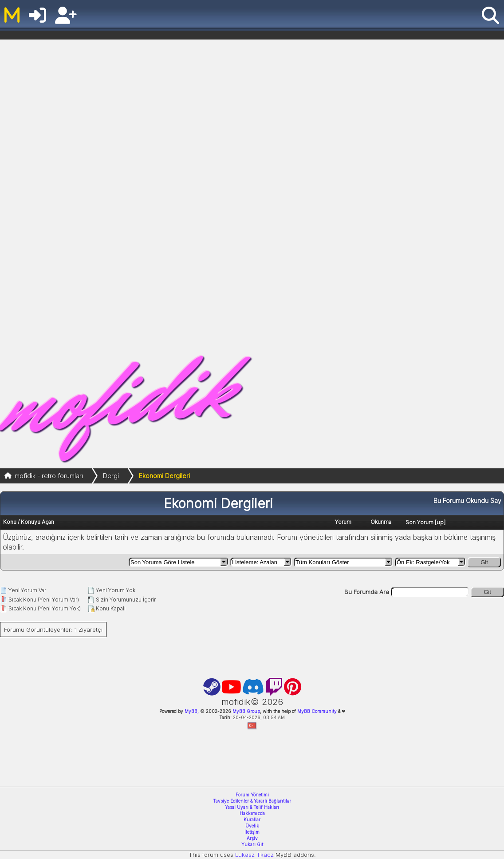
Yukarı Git (252, 844)
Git (484, 562)
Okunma (381, 522)
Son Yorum (419, 522)
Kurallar (252, 819)
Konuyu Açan (37, 522)
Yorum (343, 522)
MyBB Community (317, 711)
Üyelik (252, 826)
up (440, 522)
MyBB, (192, 711)
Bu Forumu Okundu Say (467, 501)
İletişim (252, 832)
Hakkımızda (252, 813)
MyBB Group (246, 711)
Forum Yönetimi (252, 795)
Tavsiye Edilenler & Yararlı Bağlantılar (252, 801)
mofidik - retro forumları (49, 476)
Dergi (111, 476)
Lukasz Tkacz (254, 855)
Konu (10, 522)
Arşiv (252, 838)
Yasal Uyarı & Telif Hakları (252, 807)
